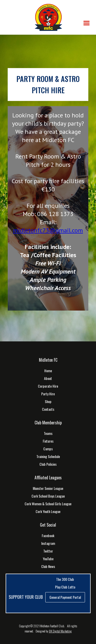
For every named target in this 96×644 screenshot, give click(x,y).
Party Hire (48, 394)
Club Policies (48, 464)
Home (48, 371)
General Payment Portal (65, 597)
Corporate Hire (48, 386)
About (48, 378)
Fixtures (48, 441)
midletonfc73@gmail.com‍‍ (48, 230)
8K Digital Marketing (60, 631)
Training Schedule (48, 456)
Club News (48, 566)
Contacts (48, 409)
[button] (87, 23)
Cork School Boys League (48, 496)
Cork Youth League (48, 511)
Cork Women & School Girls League (48, 504)
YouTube (48, 559)
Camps (48, 449)
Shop (48, 402)
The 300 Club (65, 579)
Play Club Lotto (65, 587)
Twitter (48, 551)
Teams (48, 433)
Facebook (48, 536)
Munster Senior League (48, 488)
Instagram (48, 543)
